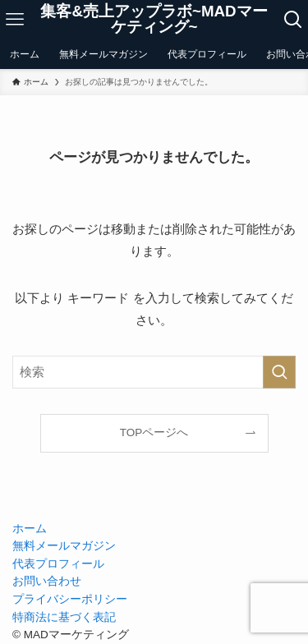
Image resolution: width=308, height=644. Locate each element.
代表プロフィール (58, 564)
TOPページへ (154, 432)
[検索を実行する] (279, 372)
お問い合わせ (47, 581)
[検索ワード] (154, 372)
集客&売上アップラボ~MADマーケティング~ (154, 20)
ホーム (30, 529)
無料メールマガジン (64, 546)
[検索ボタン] (293, 20)
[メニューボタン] (15, 20)
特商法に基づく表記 (64, 617)
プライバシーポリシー (70, 599)
